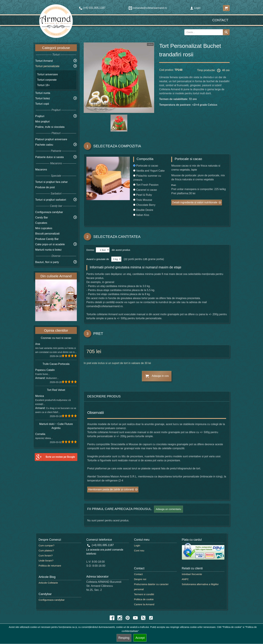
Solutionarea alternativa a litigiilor (200, 584)
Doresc (91, 250)
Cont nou (139, 550)
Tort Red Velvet (56, 390)
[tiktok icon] (151, 618)
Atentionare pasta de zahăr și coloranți (111, 489)
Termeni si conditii (144, 594)
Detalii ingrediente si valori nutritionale (195, 202)
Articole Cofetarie (48, 583)
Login (195, 8)
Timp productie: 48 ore (213, 70)
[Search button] (226, 32)
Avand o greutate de (98, 259)
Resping (124, 638)
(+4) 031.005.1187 (101, 545)
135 (145, 259)
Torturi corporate (47, 80)
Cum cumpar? (46, 545)
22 (126, 259)
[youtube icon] (135, 618)
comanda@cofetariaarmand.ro (148, 8)
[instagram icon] (120, 618)
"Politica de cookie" (232, 627)
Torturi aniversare (47, 74)
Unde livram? (46, 561)
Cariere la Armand (144, 604)
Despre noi (140, 579)
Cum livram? (46, 556)
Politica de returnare (50, 566)
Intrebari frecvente (192, 574)
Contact (220, 20)
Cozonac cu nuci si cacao (56, 338)
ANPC (185, 579)
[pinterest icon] (128, 618)
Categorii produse (56, 48)
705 (91, 351)
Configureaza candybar (49, 212)
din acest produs (120, 250)
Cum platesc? (46, 550)
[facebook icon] (112, 618)
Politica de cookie (144, 599)
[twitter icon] (143, 618)
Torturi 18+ (43, 85)
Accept (140, 638)
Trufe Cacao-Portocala (56, 364)
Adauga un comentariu (168, 509)
